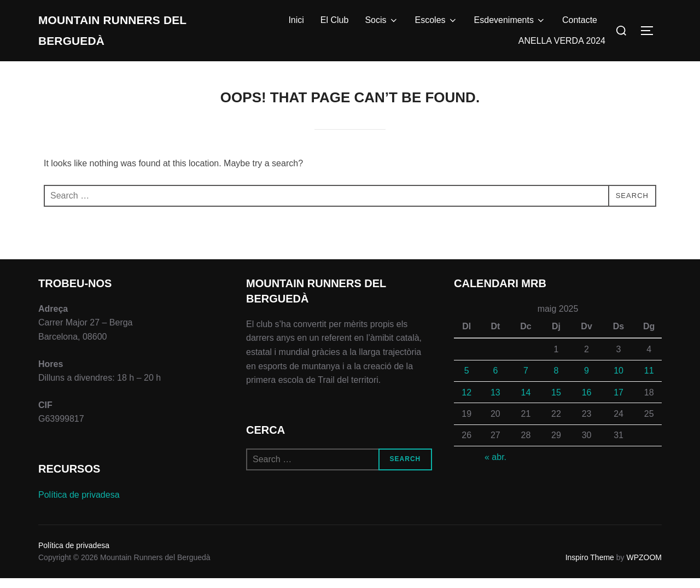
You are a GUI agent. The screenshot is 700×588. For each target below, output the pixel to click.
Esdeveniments (510, 25)
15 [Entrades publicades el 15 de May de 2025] (556, 402)
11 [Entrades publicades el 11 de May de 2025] (649, 380)
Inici (296, 25)
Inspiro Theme (590, 567)
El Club (335, 25)
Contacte (580, 25)
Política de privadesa (79, 505)
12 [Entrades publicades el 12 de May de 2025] (466, 402)
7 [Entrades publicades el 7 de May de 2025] (526, 380)
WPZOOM (644, 567)
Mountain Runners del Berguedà (118, 35)
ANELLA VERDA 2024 (562, 46)
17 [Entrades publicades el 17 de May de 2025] (619, 402)
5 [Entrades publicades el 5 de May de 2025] (467, 380)
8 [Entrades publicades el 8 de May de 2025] (556, 380)
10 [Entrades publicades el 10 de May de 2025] (619, 380)
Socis (381, 25)
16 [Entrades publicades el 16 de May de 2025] (587, 402)
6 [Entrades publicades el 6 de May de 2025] (495, 380)
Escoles (436, 25)
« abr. (495, 467)
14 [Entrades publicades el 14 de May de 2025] (526, 402)
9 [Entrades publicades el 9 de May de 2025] (587, 380)
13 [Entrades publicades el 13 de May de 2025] (495, 402)
